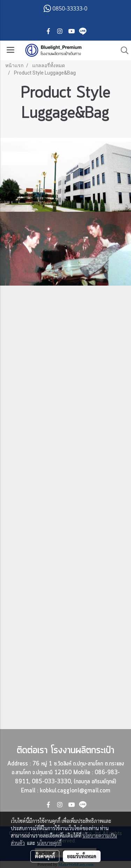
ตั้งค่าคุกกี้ (45, 856)
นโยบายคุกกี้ (49, 843)
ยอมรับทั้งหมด (82, 856)
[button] (122, 50)
